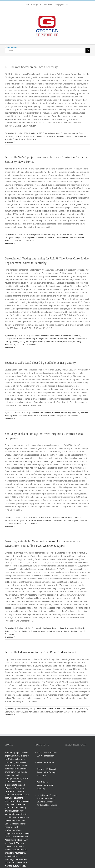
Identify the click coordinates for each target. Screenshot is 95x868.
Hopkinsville (20, 136)
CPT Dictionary (22, 339)
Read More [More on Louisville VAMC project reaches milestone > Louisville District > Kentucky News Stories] (9, 243)
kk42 (10, 413)
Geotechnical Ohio (72, 709)
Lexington (51, 133)
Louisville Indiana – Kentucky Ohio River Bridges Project (41, 652)
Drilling (32, 339)
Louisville (34, 133)
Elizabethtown (19, 139)
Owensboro (9, 136)
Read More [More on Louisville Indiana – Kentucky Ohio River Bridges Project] (9, 715)
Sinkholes (26, 631)
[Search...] (45, 50)
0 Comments (32, 139)
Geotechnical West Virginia (67, 520)
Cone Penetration (63, 133)
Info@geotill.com (62, 4)
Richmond (30, 136)
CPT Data (20, 344)
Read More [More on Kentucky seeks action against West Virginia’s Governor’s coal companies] (9, 526)
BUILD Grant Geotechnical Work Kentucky (31, 67)
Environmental (58, 517)
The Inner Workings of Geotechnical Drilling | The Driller (47, 772)
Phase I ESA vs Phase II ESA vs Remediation (47, 754)
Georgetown (48, 136)
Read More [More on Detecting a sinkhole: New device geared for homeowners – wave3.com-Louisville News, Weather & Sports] (9, 637)
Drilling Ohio (73, 339)
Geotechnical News (45, 762)
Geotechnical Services (71, 335)
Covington (73, 136)
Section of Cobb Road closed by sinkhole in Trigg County (40, 363)
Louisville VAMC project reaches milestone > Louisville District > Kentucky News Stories (47, 800)
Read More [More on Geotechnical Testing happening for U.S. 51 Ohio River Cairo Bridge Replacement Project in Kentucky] (9, 347)
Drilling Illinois (42, 339)
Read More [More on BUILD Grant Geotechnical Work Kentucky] (9, 142)
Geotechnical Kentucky (65, 234)
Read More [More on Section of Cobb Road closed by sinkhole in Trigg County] (9, 419)
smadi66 (11, 133)
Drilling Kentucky (61, 136)
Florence (39, 136)
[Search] (88, 50)
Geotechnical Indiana (42, 712)
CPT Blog (43, 133)
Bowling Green (77, 133)
